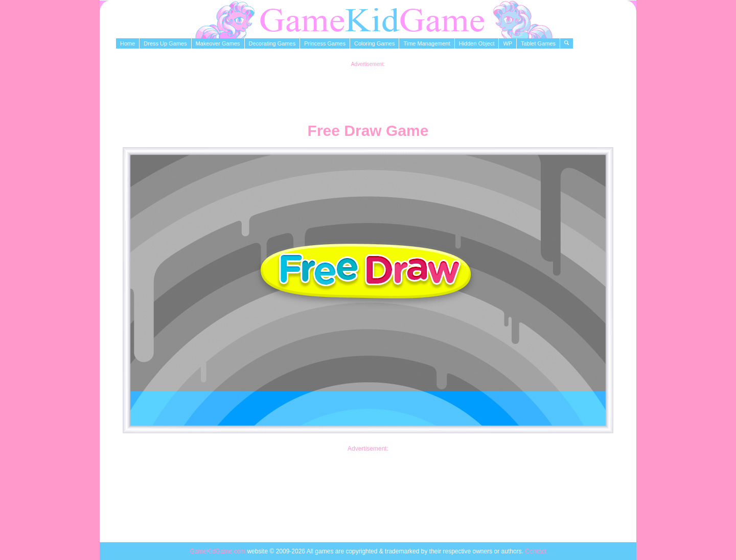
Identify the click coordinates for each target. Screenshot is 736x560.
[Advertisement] (368, 90)
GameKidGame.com (218, 551)
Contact (535, 551)
